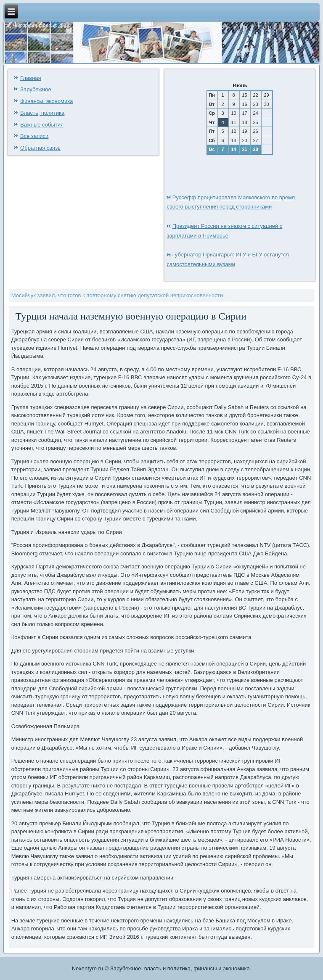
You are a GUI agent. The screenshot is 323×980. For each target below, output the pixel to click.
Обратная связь (40, 148)
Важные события (42, 125)
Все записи (34, 136)
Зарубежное (36, 89)
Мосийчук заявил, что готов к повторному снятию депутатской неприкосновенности (117, 295)
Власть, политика (42, 113)
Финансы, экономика (46, 101)
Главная (30, 78)
